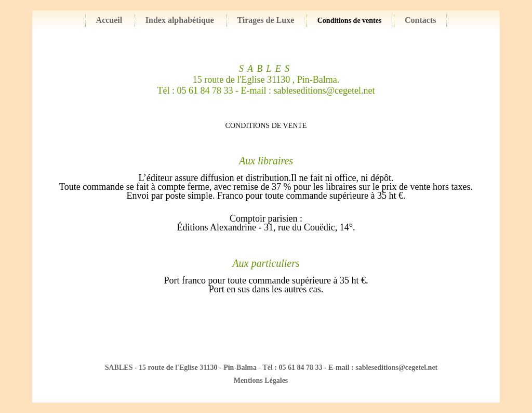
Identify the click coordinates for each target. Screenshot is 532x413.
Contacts (420, 20)
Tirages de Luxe (265, 20)
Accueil (109, 20)
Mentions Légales (261, 380)
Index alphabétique (180, 20)
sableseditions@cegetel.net (396, 367)
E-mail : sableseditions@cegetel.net (308, 91)
